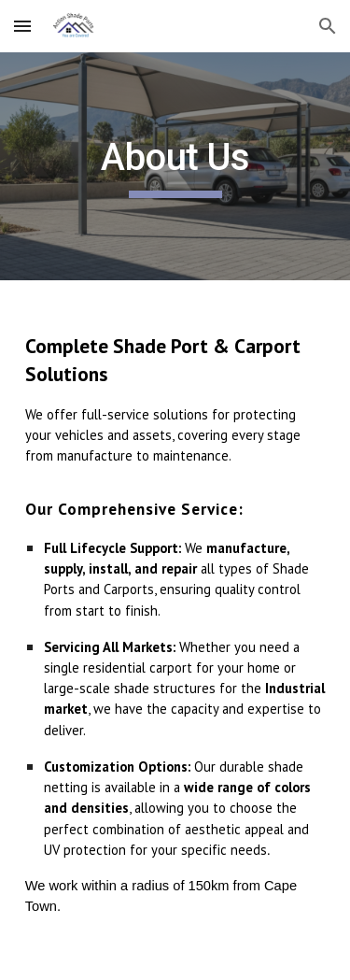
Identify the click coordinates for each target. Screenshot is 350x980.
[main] (175, 166)
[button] (22, 26)
